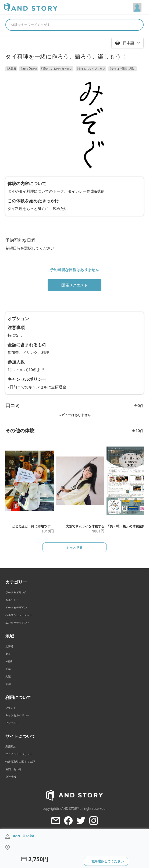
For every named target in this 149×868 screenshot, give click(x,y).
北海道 (9, 646)
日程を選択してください (106, 861)
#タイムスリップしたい (91, 68)
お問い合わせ (13, 769)
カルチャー (12, 600)
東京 (8, 654)
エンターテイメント (17, 623)
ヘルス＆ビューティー (19, 615)
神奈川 (9, 661)
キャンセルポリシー (17, 715)
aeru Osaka (24, 836)
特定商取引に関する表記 (20, 762)
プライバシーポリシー (19, 754)
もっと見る (74, 547)
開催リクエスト (74, 285)
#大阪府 (11, 68)
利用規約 (11, 746)
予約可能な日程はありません (74, 270)
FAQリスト (12, 723)
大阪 (8, 676)
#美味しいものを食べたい (56, 68)
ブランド (11, 708)
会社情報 (11, 777)
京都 (8, 684)
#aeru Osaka (29, 68)
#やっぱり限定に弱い (122, 68)
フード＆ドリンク (16, 592)
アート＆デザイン (16, 607)
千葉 (8, 669)
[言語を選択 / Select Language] (127, 43)
